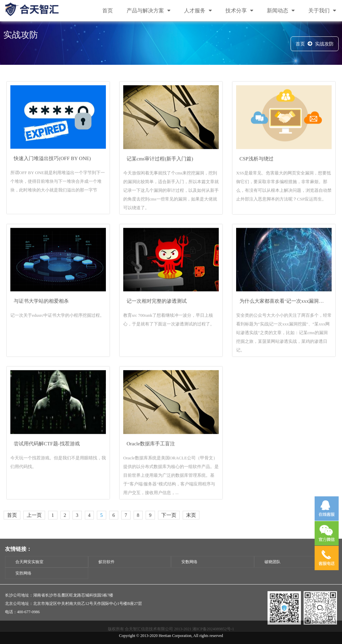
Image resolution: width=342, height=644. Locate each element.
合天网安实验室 (29, 574)
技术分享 (239, 11)
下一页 (169, 524)
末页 (191, 524)
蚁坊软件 (107, 574)
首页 (108, 11)
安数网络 (189, 574)
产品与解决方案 (148, 11)
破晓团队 (273, 574)
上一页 (34, 524)
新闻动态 (281, 11)
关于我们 (322, 11)
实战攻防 (324, 45)
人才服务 (198, 11)
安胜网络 (23, 585)
